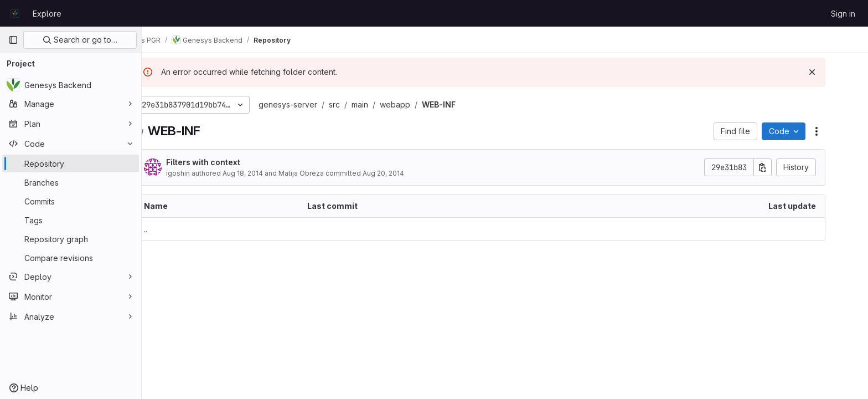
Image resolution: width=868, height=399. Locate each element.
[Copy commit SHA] (788, 167)
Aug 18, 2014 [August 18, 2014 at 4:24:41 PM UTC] (268, 173)
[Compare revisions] (71, 258)
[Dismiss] (837, 72)
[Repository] (71, 163)
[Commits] (71, 201)
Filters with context (228, 162)
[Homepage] (15, 13)
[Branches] (71, 182)
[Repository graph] (71, 239)
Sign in (843, 14)
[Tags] (71, 220)
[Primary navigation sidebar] (13, 40)
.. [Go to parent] (170, 229)
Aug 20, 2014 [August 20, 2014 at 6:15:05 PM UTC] (408, 173)
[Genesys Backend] (71, 85)
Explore (47, 14)
